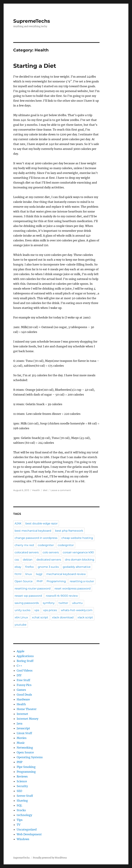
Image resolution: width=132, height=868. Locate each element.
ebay (18, 567)
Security (22, 786)
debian (28, 560)
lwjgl (39, 574)
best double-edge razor (42, 523)
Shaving (22, 801)
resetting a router (82, 581)
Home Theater (27, 709)
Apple (21, 651)
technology (24, 815)
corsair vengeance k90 (78, 552)
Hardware (23, 699)
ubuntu (77, 603)
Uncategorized (27, 829)
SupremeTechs (32, 21)
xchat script (40, 617)
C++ (19, 666)
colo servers (51, 552)
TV (19, 825)
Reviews (22, 776)
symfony (49, 603)
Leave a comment (61, 490)
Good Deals (24, 695)
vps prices (50, 610)
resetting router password (33, 589)
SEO (19, 791)
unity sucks (23, 610)
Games (21, 690)
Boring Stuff (25, 661)
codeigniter (46, 545)
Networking (25, 748)
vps (37, 610)
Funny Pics (24, 685)
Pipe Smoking (26, 767)
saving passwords (27, 603)
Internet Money (27, 719)
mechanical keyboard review (66, 574)
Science (22, 781)
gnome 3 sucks (48, 567)
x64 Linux (21, 617)
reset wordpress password (73, 589)
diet (45, 490)
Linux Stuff (24, 733)
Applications (25, 656)
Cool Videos (25, 670)
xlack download (63, 617)
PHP (40, 581)
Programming (56, 581)
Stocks (21, 810)
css (17, 560)
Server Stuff (25, 796)
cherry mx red (24, 545)
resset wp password (28, 596)
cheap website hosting (77, 538)
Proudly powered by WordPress (50, 858)
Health (36, 490)
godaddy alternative (77, 567)
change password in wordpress (36, 538)
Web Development (29, 834)
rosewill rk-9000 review (62, 596)
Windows (23, 839)
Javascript (23, 728)
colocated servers (27, 552)
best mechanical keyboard (33, 531)
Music (21, 743)
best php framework (69, 531)
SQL (19, 805)
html (18, 574)
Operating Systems (30, 757)
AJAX (18, 523)
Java (20, 723)
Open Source (24, 581)
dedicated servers (49, 560)
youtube (21, 625)
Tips (20, 820)
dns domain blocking (80, 560)
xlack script (85, 617)
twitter (63, 603)
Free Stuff (23, 680)
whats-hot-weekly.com (77, 610)
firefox (30, 567)
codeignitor (66, 545)
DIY (19, 675)
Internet (22, 714)
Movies (22, 738)
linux (29, 574)
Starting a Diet (35, 66)
